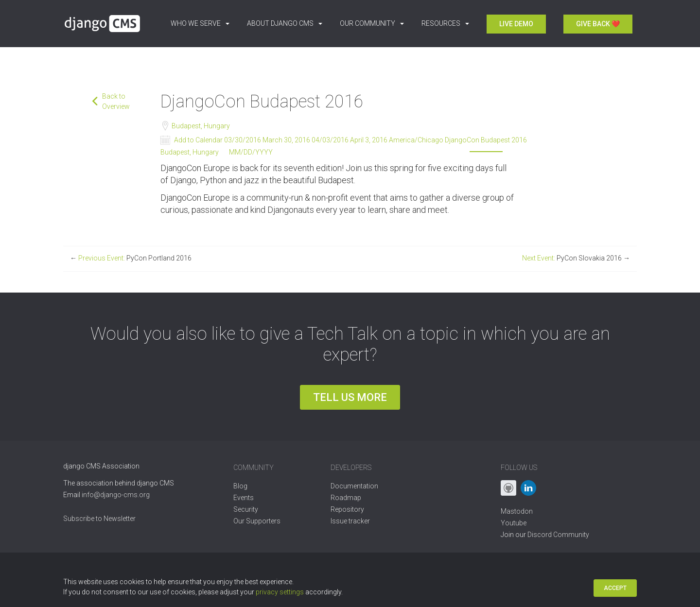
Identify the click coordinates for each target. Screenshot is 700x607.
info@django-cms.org (116, 495)
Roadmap (346, 498)
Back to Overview (116, 101)
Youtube (514, 523)
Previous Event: (131, 258)
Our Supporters (257, 521)
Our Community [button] (372, 23)
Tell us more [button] (350, 397)
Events (244, 498)
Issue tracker (350, 521)
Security (246, 509)
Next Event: (576, 258)
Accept (615, 588)
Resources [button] (445, 23)
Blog (240, 486)
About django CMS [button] (285, 23)
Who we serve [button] (200, 23)
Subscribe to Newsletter (99, 519)
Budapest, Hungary (200, 126)
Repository (347, 509)
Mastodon (517, 511)
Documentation (354, 486)
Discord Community (558, 535)
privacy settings (280, 592)
